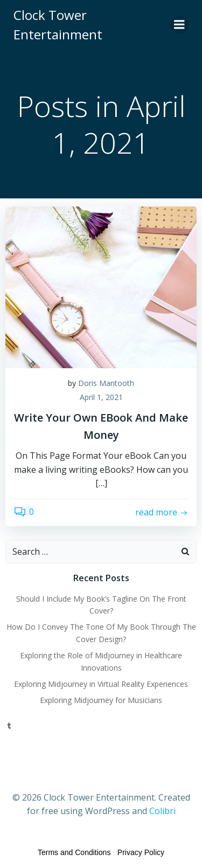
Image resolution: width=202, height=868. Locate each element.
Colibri (162, 811)
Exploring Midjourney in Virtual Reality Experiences (101, 684)
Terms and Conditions (74, 852)
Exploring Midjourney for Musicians (101, 700)
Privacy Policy (141, 852)
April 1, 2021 (101, 397)
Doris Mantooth (106, 383)
